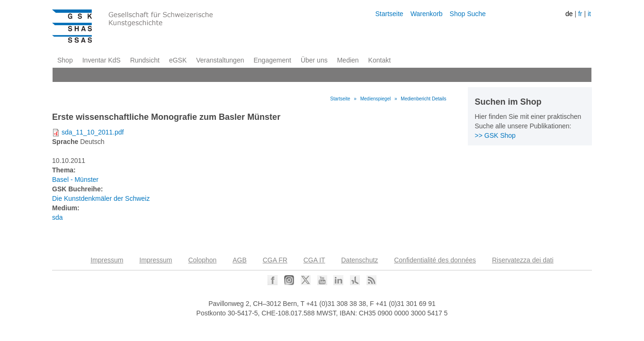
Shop (65, 60)
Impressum (107, 260)
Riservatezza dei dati (523, 260)
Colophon (202, 260)
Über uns (314, 60)
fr (580, 14)
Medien (348, 60)
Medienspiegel (376, 99)
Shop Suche (468, 14)
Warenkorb (427, 14)
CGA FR (275, 260)
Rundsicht (145, 60)
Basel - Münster (75, 179)
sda (58, 217)
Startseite (389, 14)
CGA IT (314, 260)
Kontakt (380, 60)
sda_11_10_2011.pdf (93, 132)
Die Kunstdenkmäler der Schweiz (101, 198)
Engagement (272, 60)
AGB (240, 260)
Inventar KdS (102, 60)
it (589, 14)
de (569, 14)
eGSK (178, 60)
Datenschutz (360, 260)
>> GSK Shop (495, 135)
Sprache (65, 142)
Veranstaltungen (220, 60)
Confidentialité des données (435, 260)
